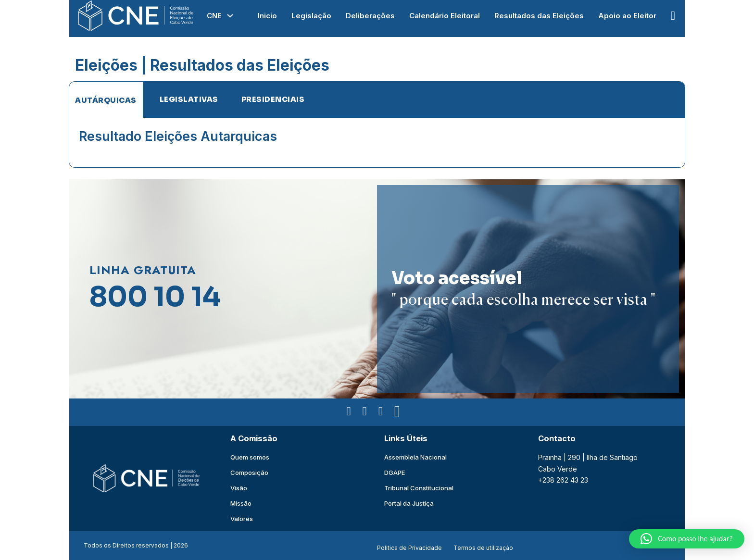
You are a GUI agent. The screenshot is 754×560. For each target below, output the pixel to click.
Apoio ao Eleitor (627, 16)
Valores (242, 519)
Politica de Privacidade (409, 548)
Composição (249, 473)
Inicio (267, 16)
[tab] (106, 100)
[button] (687, 539)
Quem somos (250, 457)
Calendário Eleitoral (445, 16)
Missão (241, 503)
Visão (239, 488)
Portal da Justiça (409, 503)
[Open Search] (673, 16)
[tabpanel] (377, 143)
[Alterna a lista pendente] (230, 16)
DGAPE (395, 473)
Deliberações (370, 16)
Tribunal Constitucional (419, 488)
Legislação (311, 16)
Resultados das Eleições (539, 16)
